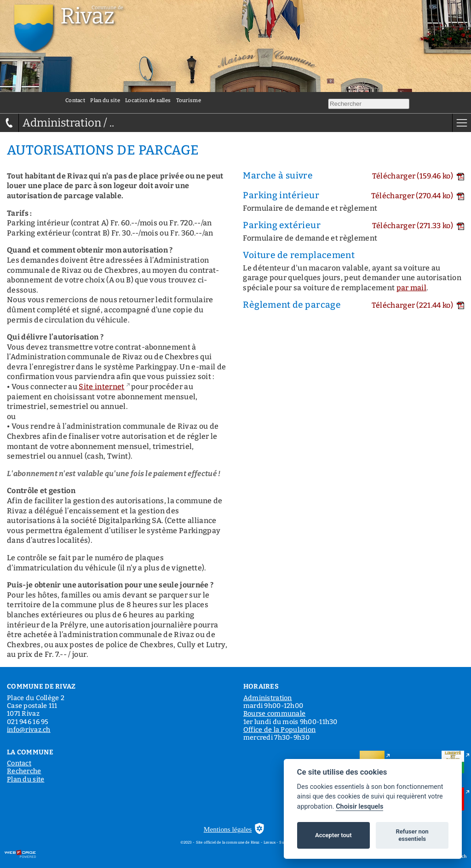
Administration (268, 698)
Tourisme (189, 100)
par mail (412, 288)
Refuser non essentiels (412, 835)
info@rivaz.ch (29, 730)
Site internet (101, 387)
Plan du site (105, 100)
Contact (75, 100)
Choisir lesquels (359, 807)
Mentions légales (228, 829)
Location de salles (148, 100)
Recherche (24, 771)
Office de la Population (280, 730)
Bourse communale (275, 714)
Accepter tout (333, 835)
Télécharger (418, 176)
